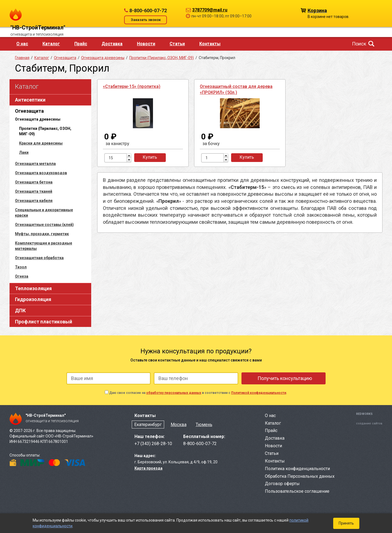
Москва (179, 425)
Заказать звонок (146, 20)
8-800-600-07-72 (148, 10)
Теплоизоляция (33, 288)
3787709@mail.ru (210, 10)
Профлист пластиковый (44, 322)
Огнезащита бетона (34, 182)
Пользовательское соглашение (297, 491)
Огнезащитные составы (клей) (44, 225)
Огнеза (22, 276)
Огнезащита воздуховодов (41, 173)
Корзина (317, 10)
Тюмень (204, 425)
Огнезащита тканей (34, 191)
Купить (150, 157)
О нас (22, 44)
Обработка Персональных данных (300, 476)
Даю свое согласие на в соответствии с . (198, 393)
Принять (346, 523)
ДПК (20, 310)
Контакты (210, 44)
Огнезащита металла (35, 164)
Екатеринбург (148, 425)
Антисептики (30, 100)
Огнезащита (29, 111)
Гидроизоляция (33, 299)
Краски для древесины (41, 143)
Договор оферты (282, 484)
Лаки (24, 152)
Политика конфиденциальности (297, 469)
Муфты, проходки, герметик (42, 234)
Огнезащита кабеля (34, 201)
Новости (146, 44)
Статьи (177, 44)
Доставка (112, 44)
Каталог (51, 44)
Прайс (81, 44)
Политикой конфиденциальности (259, 393)
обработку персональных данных (174, 393)
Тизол (21, 267)
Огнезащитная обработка (39, 258)
